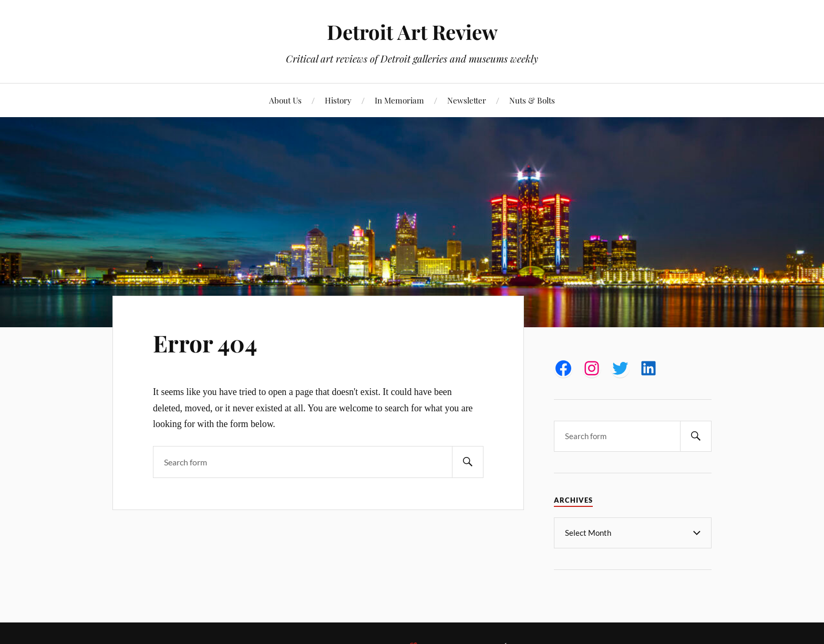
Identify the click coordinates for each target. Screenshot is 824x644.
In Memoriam (399, 100)
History (338, 100)
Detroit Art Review (412, 32)
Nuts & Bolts (532, 100)
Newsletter (467, 100)
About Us (285, 100)
